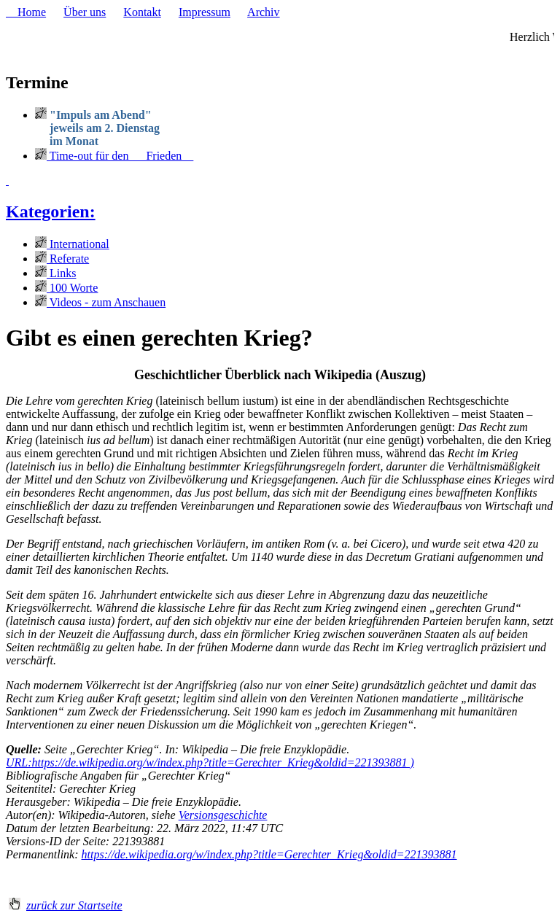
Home (26, 12)
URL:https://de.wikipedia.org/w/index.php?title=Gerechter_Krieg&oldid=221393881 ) (210, 762)
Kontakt (142, 12)
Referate (62, 259)
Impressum (205, 12)
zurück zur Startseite (74, 905)
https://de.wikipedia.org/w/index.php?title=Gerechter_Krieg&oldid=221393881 (269, 854)
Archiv (263, 12)
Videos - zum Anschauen (100, 302)
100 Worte (66, 288)
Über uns (85, 12)
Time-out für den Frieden (114, 156)
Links (55, 273)
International (72, 244)
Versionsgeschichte (223, 815)
